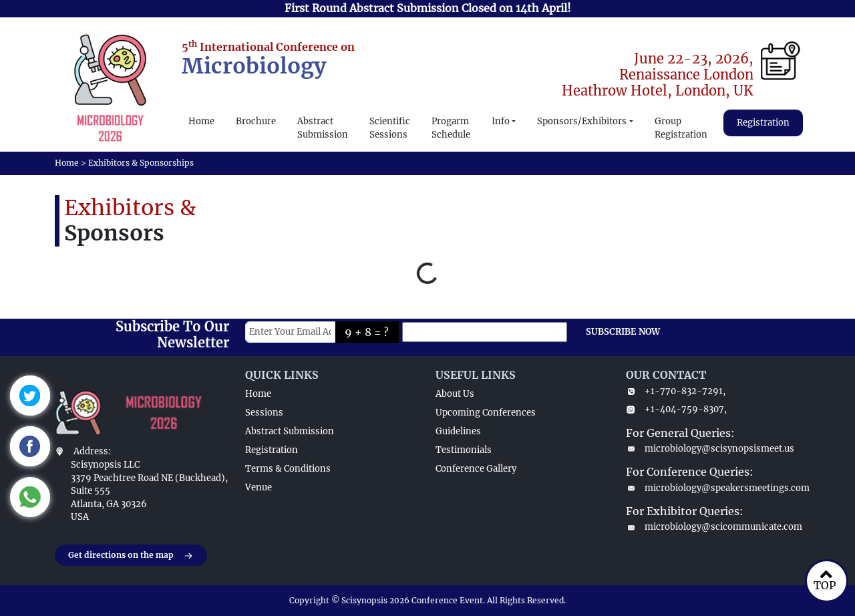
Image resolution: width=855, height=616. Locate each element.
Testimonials (464, 450)
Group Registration (681, 128)
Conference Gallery (476, 469)
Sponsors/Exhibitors (582, 121)
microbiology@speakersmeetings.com (713, 488)
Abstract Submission (323, 128)
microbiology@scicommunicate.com (713, 527)
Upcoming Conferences (486, 413)
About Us (455, 394)
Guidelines (458, 431)
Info (501, 121)
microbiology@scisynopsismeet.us (710, 449)
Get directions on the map (131, 556)
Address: (92, 451)
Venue (259, 487)
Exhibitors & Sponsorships (141, 163)
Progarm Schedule (451, 128)
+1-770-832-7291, (676, 391)
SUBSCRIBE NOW (623, 332)
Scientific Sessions (390, 128)
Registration (763, 123)
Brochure (256, 121)
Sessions (264, 413)
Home (201, 121)
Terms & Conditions (288, 469)
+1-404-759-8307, (676, 409)
